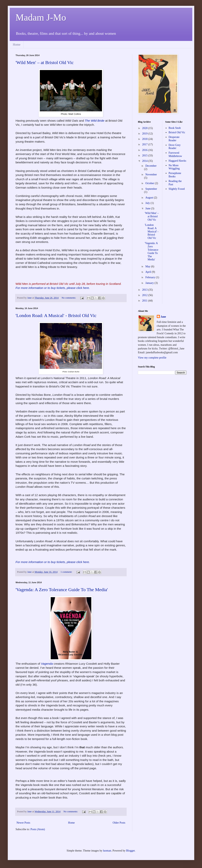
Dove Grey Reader (175, 147)
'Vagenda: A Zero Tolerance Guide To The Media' (62, 590)
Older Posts (119, 823)
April (148, 272)
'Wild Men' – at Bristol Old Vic (45, 62)
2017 (145, 144)
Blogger (130, 851)
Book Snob (175, 128)
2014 (145, 161)
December (151, 166)
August (150, 198)
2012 (145, 295)
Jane (163, 317)
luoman (107, 851)
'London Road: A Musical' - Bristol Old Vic (56, 315)
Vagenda (47, 664)
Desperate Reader (174, 139)
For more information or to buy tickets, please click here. (53, 288)
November (151, 175)
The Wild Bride (95, 121)
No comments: (69, 298)
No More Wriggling (174, 167)
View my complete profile (152, 358)
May (148, 266)
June (148, 208)
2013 (145, 290)
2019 (145, 134)
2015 (145, 155)
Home (17, 45)
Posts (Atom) (38, 829)
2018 (145, 139)
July (148, 203)
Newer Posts (23, 823)
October (150, 183)
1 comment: (67, 572)
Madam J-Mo (41, 17)
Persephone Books (175, 175)
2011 (145, 301)
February (151, 277)
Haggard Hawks (177, 161)
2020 (145, 128)
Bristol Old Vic (177, 132)
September (151, 189)
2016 (145, 150)
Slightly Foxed (177, 189)
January (150, 283)
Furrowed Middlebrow (175, 154)
